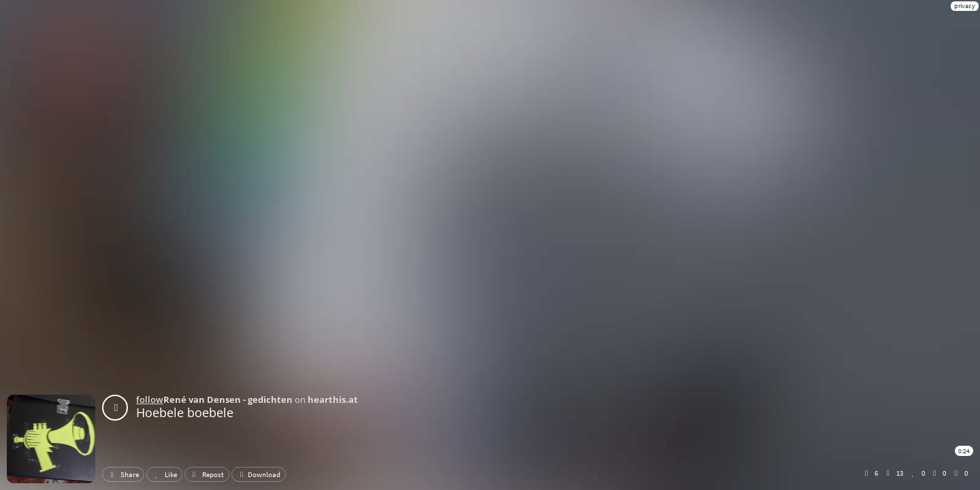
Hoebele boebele (185, 412)
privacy (965, 6)
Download (259, 474)
